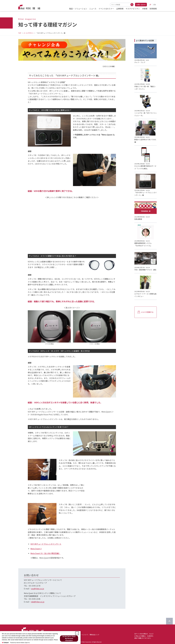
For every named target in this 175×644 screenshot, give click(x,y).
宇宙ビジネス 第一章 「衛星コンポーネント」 (145, 88)
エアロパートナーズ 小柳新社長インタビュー (145, 295)
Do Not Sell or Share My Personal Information (69, 639)
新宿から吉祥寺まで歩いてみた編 (145, 141)
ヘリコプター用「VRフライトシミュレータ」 (146, 114)
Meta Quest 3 (36, 549)
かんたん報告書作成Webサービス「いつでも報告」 (145, 167)
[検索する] (132, 5)
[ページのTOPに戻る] (169, 621)
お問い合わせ (141, 5)
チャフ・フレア (140, 62)
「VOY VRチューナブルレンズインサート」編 (146, 194)
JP (150, 5)
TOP (20, 33)
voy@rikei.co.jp (37, 589)
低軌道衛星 (138, 219)
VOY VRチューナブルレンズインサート (46, 544)
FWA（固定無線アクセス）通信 (145, 270)
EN (155, 5)
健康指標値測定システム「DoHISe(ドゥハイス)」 (143, 244)
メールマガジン (29, 33)
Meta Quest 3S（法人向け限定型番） (45, 553)
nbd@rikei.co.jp (38, 602)
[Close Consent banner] (77, 633)
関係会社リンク (95, 635)
